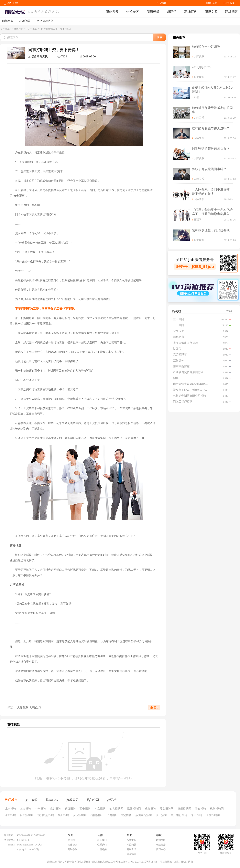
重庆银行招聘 (179, 815)
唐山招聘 (161, 815)
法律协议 (72, 845)
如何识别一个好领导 (206, 47)
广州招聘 (40, 809)
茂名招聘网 (167, 809)
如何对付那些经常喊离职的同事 (212, 110)
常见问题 (131, 845)
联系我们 (102, 845)
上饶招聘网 (213, 815)
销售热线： (10, 835)
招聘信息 (212, 3)
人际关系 (22, 708)
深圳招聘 (55, 809)
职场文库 (211, 12)
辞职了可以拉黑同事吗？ (209, 169)
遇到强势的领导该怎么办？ (211, 149)
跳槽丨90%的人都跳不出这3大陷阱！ (213, 90)
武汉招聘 (70, 809)
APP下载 (13, 3)
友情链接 (102, 849)
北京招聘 (10, 809)
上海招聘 (25, 809)
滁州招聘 (10, 815)
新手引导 (131, 849)
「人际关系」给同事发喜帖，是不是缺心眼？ (212, 191)
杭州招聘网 (217, 809)
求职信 (172, 12)
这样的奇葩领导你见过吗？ (211, 128)
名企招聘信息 (45, 21)
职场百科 (191, 12)
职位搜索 (112, 12)
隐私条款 (72, 849)
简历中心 (161, 849)
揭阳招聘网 (134, 809)
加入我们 (102, 840)
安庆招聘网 (80, 815)
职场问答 (232, 12)
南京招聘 (100, 809)
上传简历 (161, 3)
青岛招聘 (201, 809)
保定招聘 (126, 815)
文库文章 (5, 29)
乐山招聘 (197, 815)
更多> (229, 311)
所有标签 (19, 29)
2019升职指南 (201, 67)
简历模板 (153, 12)
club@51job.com (25, 845)
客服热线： (10, 840)
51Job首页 (229, 3)
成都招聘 (150, 809)
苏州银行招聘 (144, 815)
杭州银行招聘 (46, 815)
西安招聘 (85, 809)
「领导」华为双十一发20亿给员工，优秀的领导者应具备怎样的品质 (212, 212)
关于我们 (72, 840)
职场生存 (36, 708)
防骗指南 (131, 854)
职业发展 (199, 77)
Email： (12, 845)
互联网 (198, 220)
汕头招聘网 (116, 809)
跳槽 (196, 97)
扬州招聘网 (184, 809)
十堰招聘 (111, 815)
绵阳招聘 (96, 815)
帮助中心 (131, 840)
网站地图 (161, 840)
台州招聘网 (27, 815)
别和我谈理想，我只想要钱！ (212, 230)
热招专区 (133, 12)
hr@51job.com (24, 849)
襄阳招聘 (63, 815)
